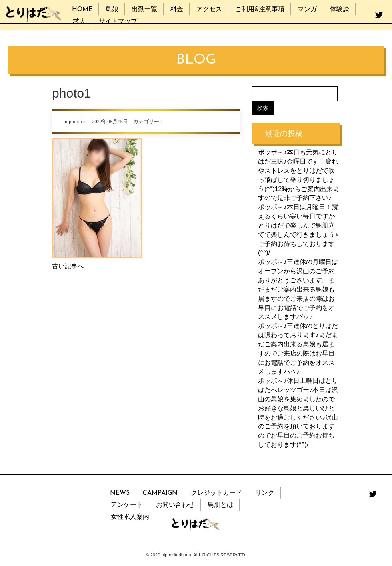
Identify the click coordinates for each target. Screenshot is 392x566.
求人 (79, 22)
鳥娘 (112, 10)
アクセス (209, 10)
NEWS (120, 493)
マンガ (307, 10)
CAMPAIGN (160, 493)
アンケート (127, 505)
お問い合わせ (175, 505)
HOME (82, 10)
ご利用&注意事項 (260, 10)
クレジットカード (216, 493)
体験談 (340, 10)
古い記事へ (68, 266)
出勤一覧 (144, 10)
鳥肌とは (220, 505)
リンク (265, 493)
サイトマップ (118, 22)
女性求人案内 (130, 517)
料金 (177, 10)
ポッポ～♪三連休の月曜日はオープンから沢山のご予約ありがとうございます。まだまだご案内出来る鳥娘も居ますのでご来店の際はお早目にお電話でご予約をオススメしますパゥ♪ (298, 289)
